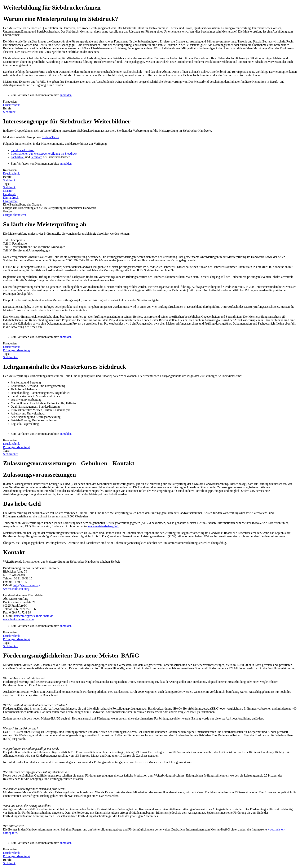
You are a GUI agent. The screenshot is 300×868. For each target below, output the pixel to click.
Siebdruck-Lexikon (23, 150)
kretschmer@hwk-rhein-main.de (33, 616)
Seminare (36, 157)
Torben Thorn (51, 137)
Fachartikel (18, 157)
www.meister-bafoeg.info (104, 526)
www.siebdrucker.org (16, 589)
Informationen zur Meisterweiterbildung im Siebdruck (44, 154)
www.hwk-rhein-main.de (18, 619)
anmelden (66, 95)
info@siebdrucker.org (27, 585)
